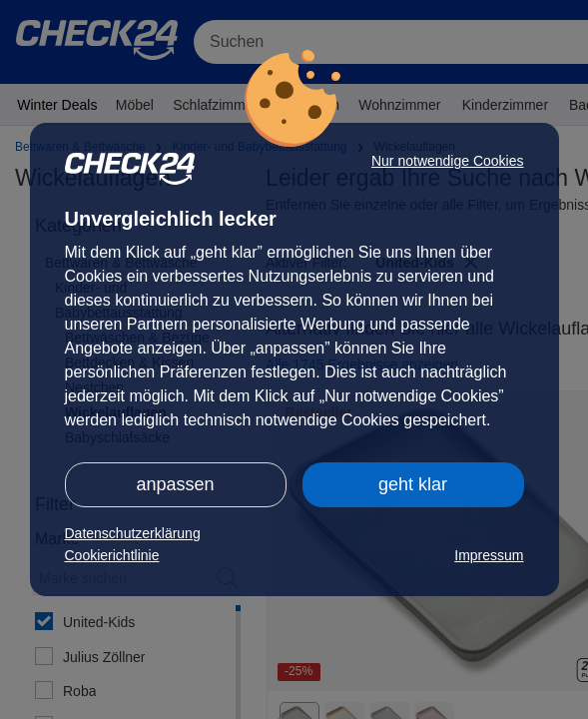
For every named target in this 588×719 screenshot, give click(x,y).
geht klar (413, 484)
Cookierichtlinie (112, 555)
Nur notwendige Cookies (448, 161)
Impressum (489, 555)
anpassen (175, 484)
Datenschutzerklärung (133, 533)
